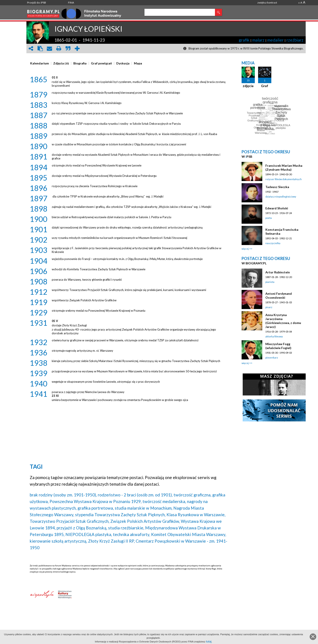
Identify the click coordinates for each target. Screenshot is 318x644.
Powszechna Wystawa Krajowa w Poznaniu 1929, (96, 501)
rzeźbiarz (295, 40)
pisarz (269, 307)
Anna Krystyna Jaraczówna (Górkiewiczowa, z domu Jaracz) (283, 321)
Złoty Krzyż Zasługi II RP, (111, 541)
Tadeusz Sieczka (277, 187)
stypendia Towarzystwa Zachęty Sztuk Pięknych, (120, 515)
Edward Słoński (277, 208)
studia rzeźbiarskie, (126, 528)
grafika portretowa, (96, 508)
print (59, 48)
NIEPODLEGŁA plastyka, (89, 534)
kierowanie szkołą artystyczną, (58, 541)
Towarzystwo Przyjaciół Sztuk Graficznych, (70, 521)
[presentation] (40, 63)
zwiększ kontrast (267, 3)
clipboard (40, 48)
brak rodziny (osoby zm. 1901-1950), (63, 495)
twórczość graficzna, (192, 495)
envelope (49, 48)
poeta (269, 218)
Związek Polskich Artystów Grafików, (145, 521)
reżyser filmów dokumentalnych (284, 179)
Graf (265, 86)
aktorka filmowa (274, 336)
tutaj (209, 641)
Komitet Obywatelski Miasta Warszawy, (189, 534)
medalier (275, 40)
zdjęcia (248, 86)
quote (68, 48)
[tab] (41, 63)
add (77, 48)
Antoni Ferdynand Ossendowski (279, 295)
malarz (258, 40)
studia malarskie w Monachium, (144, 508)
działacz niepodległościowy (281, 197)
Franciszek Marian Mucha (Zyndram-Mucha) (284, 167)
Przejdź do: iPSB (37, 3)
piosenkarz (272, 358)
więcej (245, 249)
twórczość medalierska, (164, 501)
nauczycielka (273, 243)
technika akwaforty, (132, 534)
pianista (270, 282)
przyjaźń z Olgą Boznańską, (82, 528)
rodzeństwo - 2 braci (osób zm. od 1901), (135, 495)
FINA (71, 3)
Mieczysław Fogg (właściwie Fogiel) (278, 346)
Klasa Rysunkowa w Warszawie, (196, 515)
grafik (244, 40)
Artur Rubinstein (278, 272)
